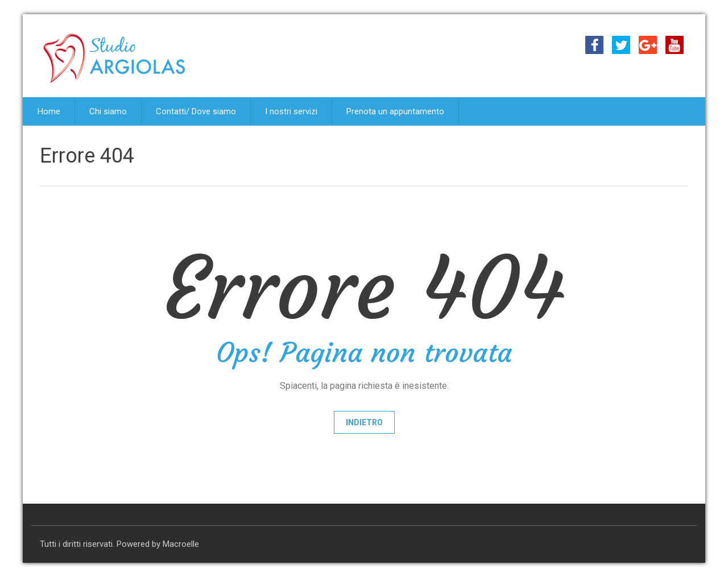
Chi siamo (108, 111)
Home (49, 111)
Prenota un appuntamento (395, 111)
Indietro (364, 422)
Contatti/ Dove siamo (196, 111)
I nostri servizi (291, 111)
